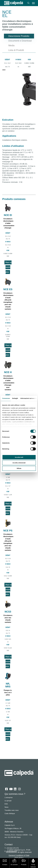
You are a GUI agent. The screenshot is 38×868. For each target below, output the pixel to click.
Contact (5, 865)
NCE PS (8, 531)
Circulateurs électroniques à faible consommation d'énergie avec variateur (9, 383)
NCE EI (8, 215)
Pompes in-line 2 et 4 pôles (8, 693)
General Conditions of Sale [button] (19, 855)
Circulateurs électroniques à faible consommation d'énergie (9, 223)
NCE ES (8, 289)
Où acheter (14, 865)
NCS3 (8, 612)
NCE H (8, 372)
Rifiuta (19, 468)
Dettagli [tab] (15, 398)
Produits (24, 865)
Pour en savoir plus (8, 267)
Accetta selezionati (19, 463)
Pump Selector (33, 866)
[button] (33, 3)
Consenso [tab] (6, 398)
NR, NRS (8, 685)
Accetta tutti (19, 457)
